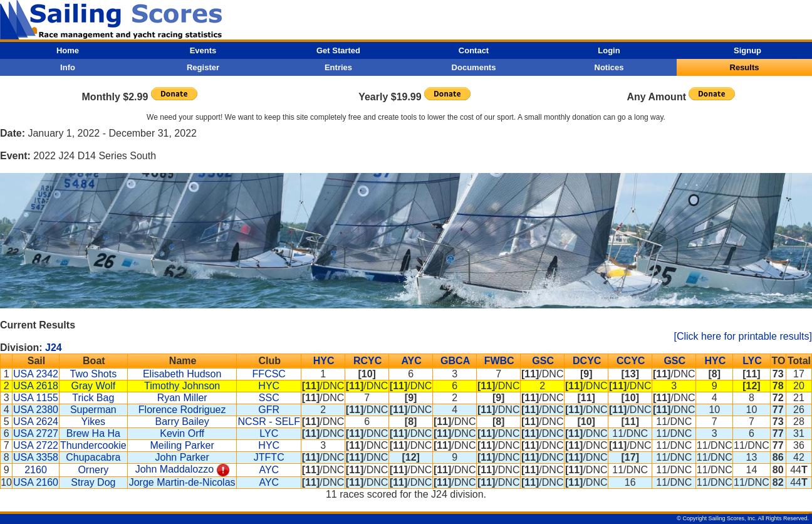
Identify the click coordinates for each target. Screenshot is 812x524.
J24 (54, 348)
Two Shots (94, 374)
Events (203, 50)
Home (68, 50)
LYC (752, 361)
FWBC (499, 361)
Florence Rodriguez (182, 410)
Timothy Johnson (182, 386)
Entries (338, 67)
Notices (609, 67)
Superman (93, 410)
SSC (269, 398)
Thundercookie (93, 445)
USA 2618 (36, 386)
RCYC (367, 361)
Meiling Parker (182, 445)
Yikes (94, 422)
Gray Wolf (93, 386)
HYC (324, 361)
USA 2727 (36, 433)
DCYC (587, 361)
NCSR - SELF (269, 422)
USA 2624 (36, 422)
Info (68, 67)
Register (203, 67)
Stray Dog (93, 482)
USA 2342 (36, 374)
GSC (543, 361)
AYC (411, 361)
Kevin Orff (182, 433)
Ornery (93, 470)
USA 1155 (36, 398)
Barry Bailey (182, 422)
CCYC (631, 361)
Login (609, 50)
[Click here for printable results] (743, 336)
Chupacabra (93, 457)
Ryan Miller (182, 398)
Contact (474, 50)
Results (745, 67)
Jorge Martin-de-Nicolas (182, 482)
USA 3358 (36, 457)
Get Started (338, 50)
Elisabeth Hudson (182, 374)
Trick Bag (93, 398)
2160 (36, 470)
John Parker (182, 457)
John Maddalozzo (174, 469)
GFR (269, 410)
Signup (747, 50)
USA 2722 (36, 445)
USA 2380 (36, 410)
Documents (474, 67)
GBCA (455, 361)
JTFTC (269, 457)
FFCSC (269, 374)
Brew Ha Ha (93, 433)
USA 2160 (36, 482)
